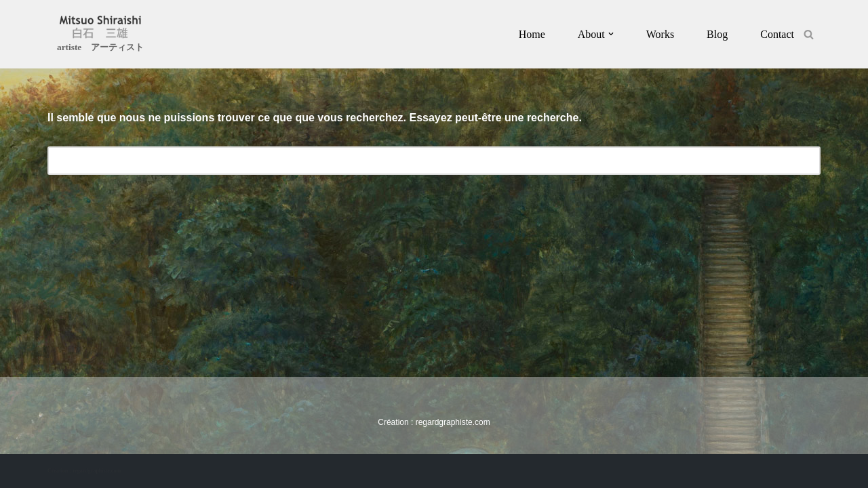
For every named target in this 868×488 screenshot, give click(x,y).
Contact (777, 34)
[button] (611, 34)
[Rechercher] (809, 34)
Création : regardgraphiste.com (84, 471)
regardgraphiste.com (453, 422)
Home (532, 34)
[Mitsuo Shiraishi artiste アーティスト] (100, 36)
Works (660, 34)
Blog (717, 34)
